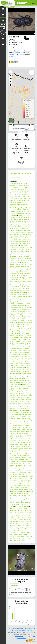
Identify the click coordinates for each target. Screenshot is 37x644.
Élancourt (19, 279)
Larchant (13, 343)
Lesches (19, 352)
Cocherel (19, 257)
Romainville (14, 448)
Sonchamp (29, 499)
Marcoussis (18, 377)
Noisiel (18, 418)
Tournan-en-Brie (24, 506)
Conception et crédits (16, 630)
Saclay (25, 452)
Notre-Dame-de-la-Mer (23, 422)
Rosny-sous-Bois (23, 448)
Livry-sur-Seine (20, 369)
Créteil (12, 268)
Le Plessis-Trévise (22, 351)
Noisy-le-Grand (26, 418)
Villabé (29, 521)
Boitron (20, 215)
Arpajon (12, 193)
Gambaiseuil (20, 304)
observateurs (16, 177)
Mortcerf (21, 403)
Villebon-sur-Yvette (16, 523)
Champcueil (29, 238)
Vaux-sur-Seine (15, 518)
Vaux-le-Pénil (26, 516)
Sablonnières (14, 452)
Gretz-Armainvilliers (21, 313)
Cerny (12, 232)
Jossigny (13, 326)
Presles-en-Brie (15, 443)
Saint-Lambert (18, 471)
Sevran (22, 497)
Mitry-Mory (24, 390)
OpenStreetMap (30, 132)
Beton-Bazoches (23, 206)
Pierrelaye (20, 435)
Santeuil (13, 493)
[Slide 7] (29, 572)
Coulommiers (19, 264)
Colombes (13, 259)
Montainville (14, 394)
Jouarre (18, 326)
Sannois (25, 491)
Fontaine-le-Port (25, 292)
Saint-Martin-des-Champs (19, 475)
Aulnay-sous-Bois (15, 197)
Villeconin (25, 523)
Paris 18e (23, 431)
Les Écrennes (27, 352)
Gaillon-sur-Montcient (22, 302)
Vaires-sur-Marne (18, 512)
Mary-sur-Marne (20, 379)
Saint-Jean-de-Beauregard (21, 468)
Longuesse (26, 371)
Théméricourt (20, 503)
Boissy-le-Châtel (20, 213)
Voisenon (28, 538)
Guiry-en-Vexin (21, 319)
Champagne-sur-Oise (26, 236)
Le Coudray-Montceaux (24, 345)
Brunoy (13, 225)
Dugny (18, 275)
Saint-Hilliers (23, 467)
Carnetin (13, 230)
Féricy (27, 287)
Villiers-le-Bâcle (19, 535)
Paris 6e (19, 433)
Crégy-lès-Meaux (26, 266)
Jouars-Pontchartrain (18, 327)
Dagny (19, 270)
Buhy (30, 225)
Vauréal (19, 516)
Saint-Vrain (29, 489)
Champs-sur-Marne (17, 240)
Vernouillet (20, 519)
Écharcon (13, 277)
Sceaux (24, 495)
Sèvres (27, 497)
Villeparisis (26, 531)
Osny (23, 427)
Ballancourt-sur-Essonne (17, 200)
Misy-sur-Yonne (15, 390)
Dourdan (13, 275)
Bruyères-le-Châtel (22, 225)
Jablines (13, 324)
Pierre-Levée (28, 435)
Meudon (28, 386)
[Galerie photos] (3, 44)
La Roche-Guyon (21, 343)
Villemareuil (22, 525)
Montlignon (14, 399)
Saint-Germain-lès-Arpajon (21, 464)
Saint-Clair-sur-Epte (16, 456)
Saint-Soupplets (25, 488)
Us (11, 512)
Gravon (12, 313)
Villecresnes (14, 525)
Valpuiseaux (14, 514)
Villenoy (19, 531)
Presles (27, 441)
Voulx (19, 540)
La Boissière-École (22, 332)
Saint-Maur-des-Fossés (21, 478)
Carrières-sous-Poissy (23, 230)
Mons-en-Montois (27, 392)
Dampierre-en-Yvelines (21, 272)
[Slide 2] (16, 572)
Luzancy (29, 373)
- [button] (11, 82)
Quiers (17, 444)
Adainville (24, 183)
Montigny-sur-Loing (23, 397)
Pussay (12, 444)
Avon (28, 198)
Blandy (12, 208)
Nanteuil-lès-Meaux (22, 409)
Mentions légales (28, 630)
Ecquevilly (29, 277)
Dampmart (13, 274)
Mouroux (27, 403)
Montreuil (28, 399)
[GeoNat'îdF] (3, 26)
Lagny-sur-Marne (23, 339)
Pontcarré (13, 441)
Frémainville (18, 300)
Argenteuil (13, 191)
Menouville (18, 384)
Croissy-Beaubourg (21, 268)
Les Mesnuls (24, 356)
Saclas (21, 452)
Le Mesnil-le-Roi (26, 347)
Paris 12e (19, 429)
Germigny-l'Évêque (23, 305)
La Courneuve (19, 336)
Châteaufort (26, 242)
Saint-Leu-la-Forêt (21, 473)
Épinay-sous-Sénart (16, 281)
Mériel (12, 386)
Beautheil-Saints (20, 202)
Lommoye (28, 369)
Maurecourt (22, 381)
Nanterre (13, 409)
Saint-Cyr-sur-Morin (21, 458)
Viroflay (12, 538)
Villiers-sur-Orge (20, 536)
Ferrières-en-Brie (15, 289)
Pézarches (13, 435)
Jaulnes (29, 324)
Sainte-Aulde (14, 461)
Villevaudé (20, 533)
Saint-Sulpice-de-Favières (18, 489)
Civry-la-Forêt (22, 253)
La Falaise (16, 337)
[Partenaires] (3, 20)
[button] (11, 72)
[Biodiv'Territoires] (3, 32)
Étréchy (19, 283)
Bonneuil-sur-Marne (16, 217)
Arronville (19, 193)
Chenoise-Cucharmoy (17, 251)
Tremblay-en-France (22, 508)
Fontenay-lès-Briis (24, 294)
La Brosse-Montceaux (20, 333)
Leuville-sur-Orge (15, 362)
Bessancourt (14, 206)
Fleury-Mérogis (15, 290)
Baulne (12, 202)
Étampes (13, 283)
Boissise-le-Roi (21, 212)
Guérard (13, 317)
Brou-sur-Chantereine (26, 223)
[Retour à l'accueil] (3, 9)
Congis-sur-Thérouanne (24, 259)
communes (16, 173)
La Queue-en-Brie (26, 341)
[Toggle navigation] (33, 3)
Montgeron (20, 396)
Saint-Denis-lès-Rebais (21, 459)
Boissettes (18, 210)
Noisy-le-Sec (14, 420)
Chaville (25, 249)
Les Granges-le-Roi (16, 354)
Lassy (29, 343)
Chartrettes (18, 242)
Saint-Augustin (27, 454)
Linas (12, 367)
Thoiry (18, 504)
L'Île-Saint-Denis (19, 366)
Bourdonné (18, 219)
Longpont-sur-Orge (16, 371)
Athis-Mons (18, 195)
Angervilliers (14, 187)
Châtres (17, 245)
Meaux (18, 382)
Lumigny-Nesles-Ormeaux (18, 373)
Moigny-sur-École (15, 392)
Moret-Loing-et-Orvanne (17, 401)
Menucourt (25, 384)
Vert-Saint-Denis (15, 521)
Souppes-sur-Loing (16, 501)
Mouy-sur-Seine (19, 407)
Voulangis (13, 540)
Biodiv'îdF (23, 3)
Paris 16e (16, 431)
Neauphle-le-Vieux (16, 411)
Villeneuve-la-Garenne (17, 529)
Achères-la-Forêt (15, 183)
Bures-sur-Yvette (20, 227)
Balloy (27, 200)
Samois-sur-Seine (16, 491)
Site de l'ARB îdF (16, 628)
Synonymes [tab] (14, 585)
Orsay (12, 427)
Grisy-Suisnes (15, 315)
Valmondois (27, 512)
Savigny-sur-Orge (15, 495)
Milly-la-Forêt (14, 388)
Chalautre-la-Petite (20, 232)
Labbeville (13, 332)
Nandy (26, 407)
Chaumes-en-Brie (16, 249)
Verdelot (22, 518)
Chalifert (29, 232)
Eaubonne (24, 275)
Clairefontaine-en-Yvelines (18, 255)
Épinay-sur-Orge (27, 281)
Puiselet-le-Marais (25, 443)
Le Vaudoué (20, 364)
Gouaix (19, 309)
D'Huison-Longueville (24, 274)
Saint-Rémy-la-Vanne (23, 484)
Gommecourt (28, 307)
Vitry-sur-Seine (20, 538)
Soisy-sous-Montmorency (18, 499)
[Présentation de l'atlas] (3, 15)
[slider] (29, 125)
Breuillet (19, 221)
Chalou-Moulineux (27, 234)
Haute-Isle (29, 321)
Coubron (24, 260)
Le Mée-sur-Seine (15, 347)
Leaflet (21, 132)
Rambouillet (24, 444)
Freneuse (25, 300)
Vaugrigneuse (22, 514)
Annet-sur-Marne (24, 187)
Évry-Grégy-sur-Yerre (26, 285)
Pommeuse (29, 437)
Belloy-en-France (15, 204)
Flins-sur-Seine (24, 290)
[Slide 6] (27, 572)
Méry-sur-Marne (20, 386)
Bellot (28, 202)
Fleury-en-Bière (26, 289)
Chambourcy (15, 236)
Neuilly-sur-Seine (20, 416)
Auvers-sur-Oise (21, 198)
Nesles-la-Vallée (15, 413)
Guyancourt (14, 321)
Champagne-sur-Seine (17, 238)
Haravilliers (21, 321)
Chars (12, 242)
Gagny (12, 302)
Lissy (24, 367)
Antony (12, 189)
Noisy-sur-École (23, 420)
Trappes (13, 508)
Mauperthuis (14, 381)
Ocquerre (30, 424)
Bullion (12, 227)
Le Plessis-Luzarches (16, 349)
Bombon (26, 215)
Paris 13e (25, 429)
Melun (23, 382)
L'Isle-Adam (18, 367)
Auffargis (25, 195)
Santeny (30, 491)
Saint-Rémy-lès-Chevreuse (18, 486)
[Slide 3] (19, 572)
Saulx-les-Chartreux (23, 493)
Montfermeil (22, 394)
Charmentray (27, 240)
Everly (24, 283)
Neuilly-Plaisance (19, 414)
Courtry (18, 266)
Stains (25, 501)
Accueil (9, 628)
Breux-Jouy (25, 221)
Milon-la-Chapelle (24, 388)
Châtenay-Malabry (16, 244)
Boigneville (24, 208)
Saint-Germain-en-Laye (20, 463)
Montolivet (21, 399)
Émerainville (27, 279)
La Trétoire (13, 345)
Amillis (21, 185)
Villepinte (13, 533)
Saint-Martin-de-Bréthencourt (21, 474)
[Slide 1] (13, 572)
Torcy (17, 506)
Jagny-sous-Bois (21, 324)
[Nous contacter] (3, 38)
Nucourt (23, 424)
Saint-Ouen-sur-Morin (21, 480)
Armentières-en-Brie (23, 191)
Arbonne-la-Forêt (21, 189)
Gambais (13, 304)
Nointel (28, 416)
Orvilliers (17, 427)
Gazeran (27, 304)
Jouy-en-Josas (23, 328)
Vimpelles (28, 536)
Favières (22, 287)
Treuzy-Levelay (15, 510)
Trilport (29, 510)
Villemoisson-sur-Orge (17, 527)
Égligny (13, 279)
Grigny (30, 313)
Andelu (26, 185)
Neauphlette (26, 411)
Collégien (26, 257)
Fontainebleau (14, 292)
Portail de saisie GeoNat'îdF (28, 628)
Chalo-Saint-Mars (15, 234)
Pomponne (14, 439)
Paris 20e (13, 433)
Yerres (23, 540)
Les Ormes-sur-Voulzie (20, 357)
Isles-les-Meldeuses (27, 322)
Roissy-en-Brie (26, 446)
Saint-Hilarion (14, 467)
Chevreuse (14, 253)
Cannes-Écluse (24, 228)
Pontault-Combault (24, 439)
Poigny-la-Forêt (15, 437)
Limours (28, 366)
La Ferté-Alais (24, 337)
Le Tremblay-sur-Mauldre (23, 360)
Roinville (18, 446)
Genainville (13, 305)
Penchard (25, 433)
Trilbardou (23, 510)
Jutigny (17, 330)
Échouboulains (21, 277)
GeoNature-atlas (19, 636)
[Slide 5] (24, 572)
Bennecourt (24, 204)
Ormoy (27, 426)
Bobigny (18, 208)
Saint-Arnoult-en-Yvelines (21, 453)
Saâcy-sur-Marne (23, 450)
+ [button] (11, 76)
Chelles (30, 249)
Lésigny (25, 354)
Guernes (19, 317)
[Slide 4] (21, 572)
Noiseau (13, 418)
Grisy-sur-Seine (24, 315)
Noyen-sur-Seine (15, 424)
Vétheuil (23, 521)
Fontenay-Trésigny (19, 298)
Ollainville (14, 426)
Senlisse (16, 497)
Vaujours (13, 516)
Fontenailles (14, 294)
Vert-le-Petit (28, 519)
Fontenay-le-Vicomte (16, 296)
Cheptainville (28, 251)
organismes (26, 173)
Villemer (29, 525)
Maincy (19, 375)
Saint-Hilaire (27, 465)
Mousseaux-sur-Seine (17, 405)
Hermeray (13, 322)
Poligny (22, 437)
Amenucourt (14, 185)
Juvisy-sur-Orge (25, 330)
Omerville (21, 426)
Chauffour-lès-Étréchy (26, 247)
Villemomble (28, 527)
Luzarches (13, 375)
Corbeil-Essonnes (15, 260)
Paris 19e (29, 431)
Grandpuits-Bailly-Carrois (22, 311)
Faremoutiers (15, 287)
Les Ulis (24, 358)
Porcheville (20, 441)
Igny (18, 322)
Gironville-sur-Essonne (17, 307)
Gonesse (13, 309)
